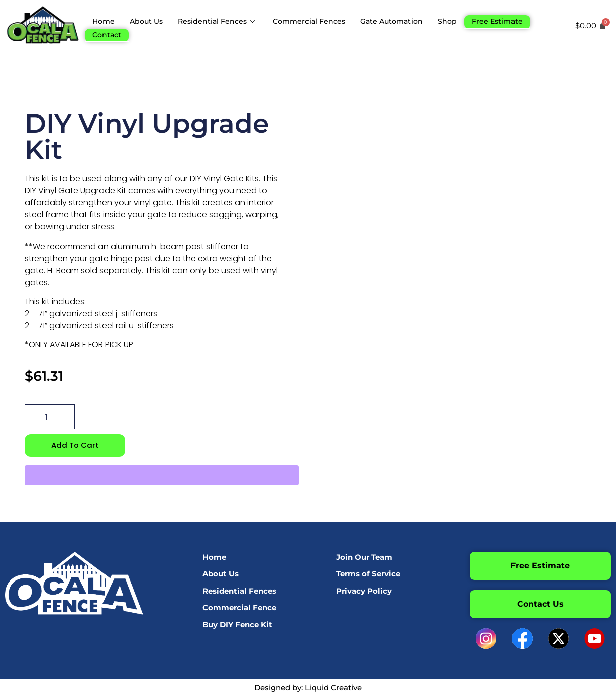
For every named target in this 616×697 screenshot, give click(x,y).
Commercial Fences (318, 20)
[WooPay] (162, 476)
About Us (149, 20)
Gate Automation (405, 20)
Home (104, 20)
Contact (108, 32)
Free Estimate (515, 20)
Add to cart (75, 446)
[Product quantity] (50, 417)
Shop (463, 20)
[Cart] (592, 25)
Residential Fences (223, 20)
